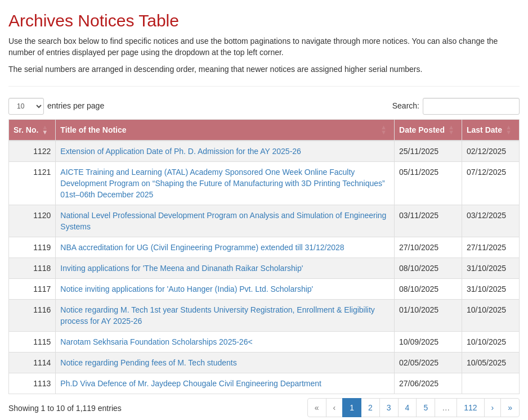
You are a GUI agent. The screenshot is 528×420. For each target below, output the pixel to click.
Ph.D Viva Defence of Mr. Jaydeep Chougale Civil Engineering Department (191, 383)
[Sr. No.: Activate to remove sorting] (32, 130)
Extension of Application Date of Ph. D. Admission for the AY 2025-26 (181, 151)
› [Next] (493, 408)
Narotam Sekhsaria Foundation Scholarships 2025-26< (156, 342)
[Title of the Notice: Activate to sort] (225, 130)
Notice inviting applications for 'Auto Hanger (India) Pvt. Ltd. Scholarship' (187, 289)
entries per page (76, 106)
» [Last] (510, 408)
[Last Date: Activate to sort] (490, 130)
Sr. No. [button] (26, 130)
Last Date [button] (484, 130)
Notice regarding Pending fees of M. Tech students (148, 363)
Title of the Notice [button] (93, 130)
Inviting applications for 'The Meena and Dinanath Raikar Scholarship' (182, 268)
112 (470, 408)
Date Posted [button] (422, 130)
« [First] (317, 408)
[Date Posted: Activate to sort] (428, 130)
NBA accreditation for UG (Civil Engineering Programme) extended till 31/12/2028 (202, 247)
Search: (406, 106)
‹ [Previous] (335, 408)
